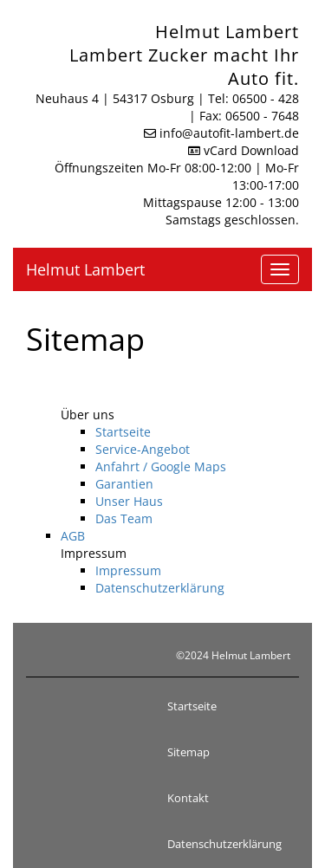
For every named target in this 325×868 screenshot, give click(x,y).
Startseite (123, 432)
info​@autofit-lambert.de (229, 133)
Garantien (124, 484)
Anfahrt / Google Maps (161, 466)
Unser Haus (129, 501)
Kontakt (188, 798)
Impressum (128, 570)
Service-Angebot (143, 449)
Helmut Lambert (85, 269)
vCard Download (244, 150)
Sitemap (188, 752)
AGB (73, 536)
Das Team (124, 518)
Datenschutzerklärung (160, 588)
